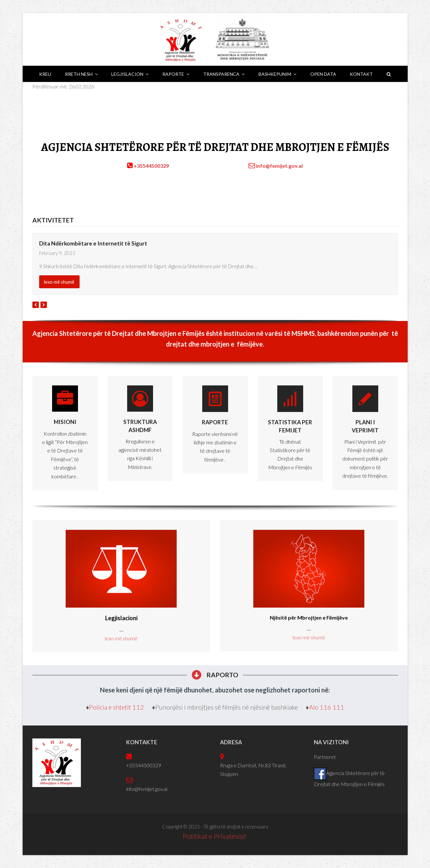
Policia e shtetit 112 (117, 707)
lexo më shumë (59, 282)
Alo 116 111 (327, 707)
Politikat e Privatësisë (215, 836)
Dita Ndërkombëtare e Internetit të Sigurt (93, 243)
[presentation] (36, 305)
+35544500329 (151, 166)
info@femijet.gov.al (279, 166)
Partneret (325, 757)
